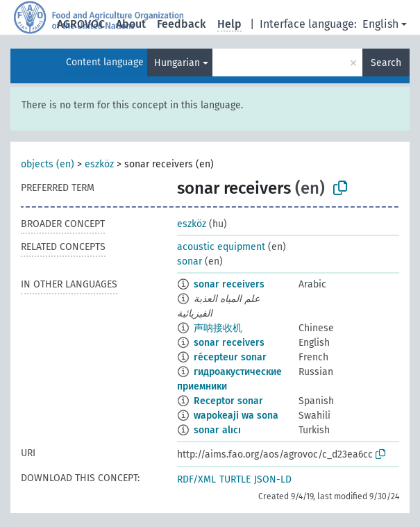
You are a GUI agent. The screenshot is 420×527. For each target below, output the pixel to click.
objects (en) (48, 164)
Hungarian (177, 63)
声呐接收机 (218, 328)
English (380, 24)
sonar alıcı (217, 430)
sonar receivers (229, 284)
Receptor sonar (228, 401)
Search (386, 63)
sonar (190, 261)
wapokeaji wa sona (236, 416)
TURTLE (235, 479)
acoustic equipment (221, 247)
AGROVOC (81, 24)
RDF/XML (196, 479)
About (131, 24)
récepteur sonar (230, 357)
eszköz (99, 164)
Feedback (182, 24)
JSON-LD (273, 479)
